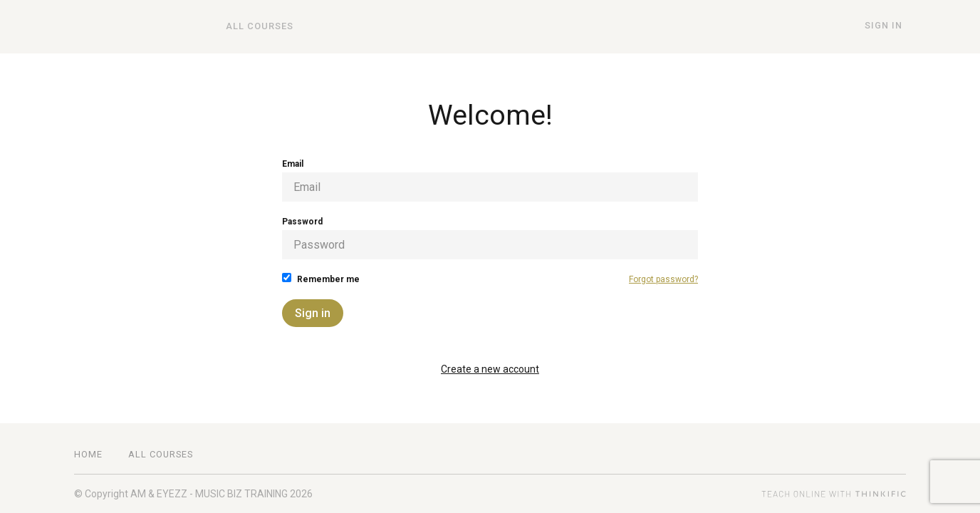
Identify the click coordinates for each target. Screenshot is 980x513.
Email (490, 180)
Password (490, 238)
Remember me (321, 279)
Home (88, 454)
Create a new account (490, 369)
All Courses (256, 27)
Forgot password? (663, 279)
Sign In (887, 26)
